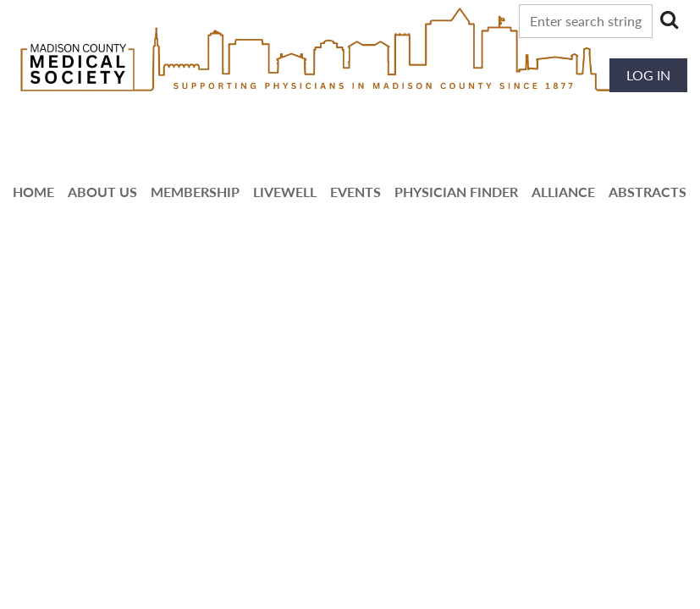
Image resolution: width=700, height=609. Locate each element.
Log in (648, 75)
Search (669, 19)
